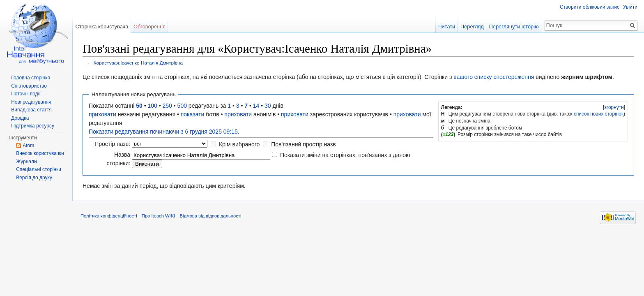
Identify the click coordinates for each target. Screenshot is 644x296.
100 (153, 106)
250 (167, 106)
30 (268, 106)
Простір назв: (112, 144)
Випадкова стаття (31, 110)
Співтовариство (29, 86)
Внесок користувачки (40, 153)
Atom (28, 146)
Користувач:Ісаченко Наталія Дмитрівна (138, 63)
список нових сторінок (599, 114)
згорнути (614, 107)
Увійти (630, 7)
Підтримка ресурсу (33, 126)
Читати (447, 27)
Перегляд (472, 27)
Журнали (26, 162)
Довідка (20, 118)
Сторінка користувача (102, 27)
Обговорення (149, 27)
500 (182, 106)
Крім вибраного (239, 144)
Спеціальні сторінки (39, 169)
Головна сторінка (31, 78)
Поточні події (26, 94)
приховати (102, 114)
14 (256, 106)
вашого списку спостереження (494, 77)
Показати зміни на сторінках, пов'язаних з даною (345, 155)
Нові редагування (31, 102)
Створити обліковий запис (590, 7)
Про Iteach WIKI (158, 216)
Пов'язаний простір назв (304, 144)
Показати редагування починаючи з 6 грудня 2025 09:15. (164, 132)
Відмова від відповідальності (210, 216)
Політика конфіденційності (109, 216)
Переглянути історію (514, 27)
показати (193, 114)
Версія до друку (34, 178)
